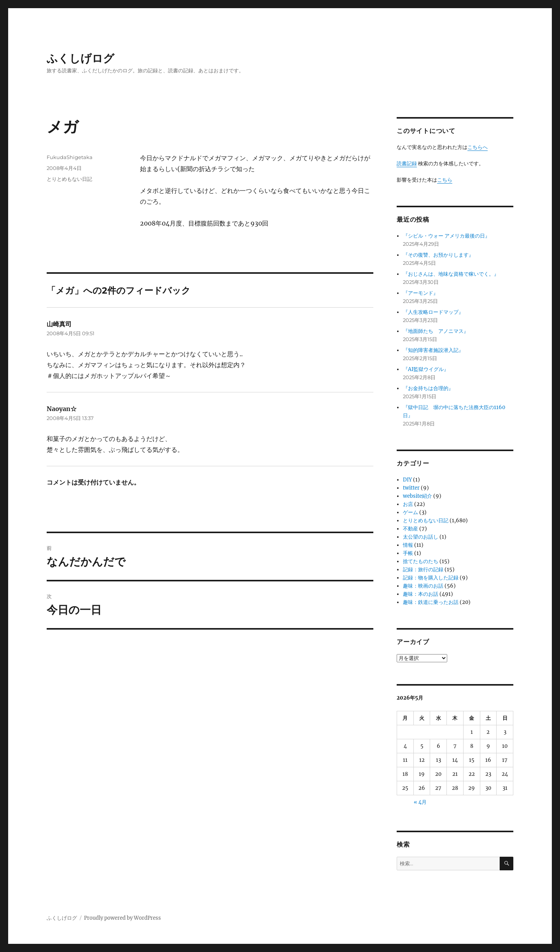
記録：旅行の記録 (423, 570)
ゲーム (410, 512)
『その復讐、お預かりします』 (438, 255)
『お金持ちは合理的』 (428, 388)
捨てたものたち (421, 561)
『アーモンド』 (421, 293)
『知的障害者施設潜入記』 (433, 350)
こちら (445, 180)
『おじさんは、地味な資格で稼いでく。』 (451, 274)
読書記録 (407, 164)
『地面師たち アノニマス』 (436, 331)
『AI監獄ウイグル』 (426, 369)
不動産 (410, 529)
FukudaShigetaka (70, 157)
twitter (411, 488)
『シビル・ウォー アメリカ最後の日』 (446, 236)
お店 (408, 504)
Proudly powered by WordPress (122, 918)
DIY (407, 480)
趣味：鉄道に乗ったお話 (431, 602)
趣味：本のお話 (421, 594)
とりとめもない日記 (69, 179)
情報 (408, 545)
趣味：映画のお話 (423, 586)
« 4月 (420, 802)
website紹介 (417, 496)
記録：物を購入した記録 (431, 578)
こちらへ (478, 147)
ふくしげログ (80, 58)
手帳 (408, 553)
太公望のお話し (421, 537)
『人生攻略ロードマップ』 (433, 312)
